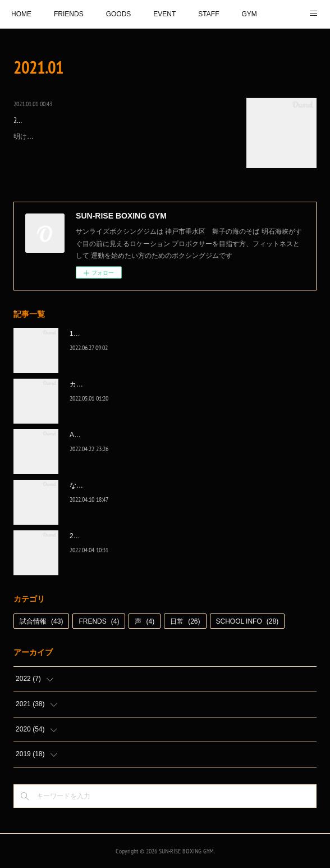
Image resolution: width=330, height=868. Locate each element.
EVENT (164, 14)
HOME (21, 14)
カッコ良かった (93, 384)
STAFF (208, 14)
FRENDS (99, 621)
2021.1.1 (25, 120)
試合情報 (41, 621)
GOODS (119, 14)
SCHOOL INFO (247, 621)
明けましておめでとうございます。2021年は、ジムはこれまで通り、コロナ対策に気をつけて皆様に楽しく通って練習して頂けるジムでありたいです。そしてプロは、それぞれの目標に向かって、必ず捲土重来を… (122, 149)
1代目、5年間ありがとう (107, 334)
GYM (249, 14)
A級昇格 (82, 435)
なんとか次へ (90, 485)
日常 (185, 621)
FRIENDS (69, 14)
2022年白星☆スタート (104, 536)
